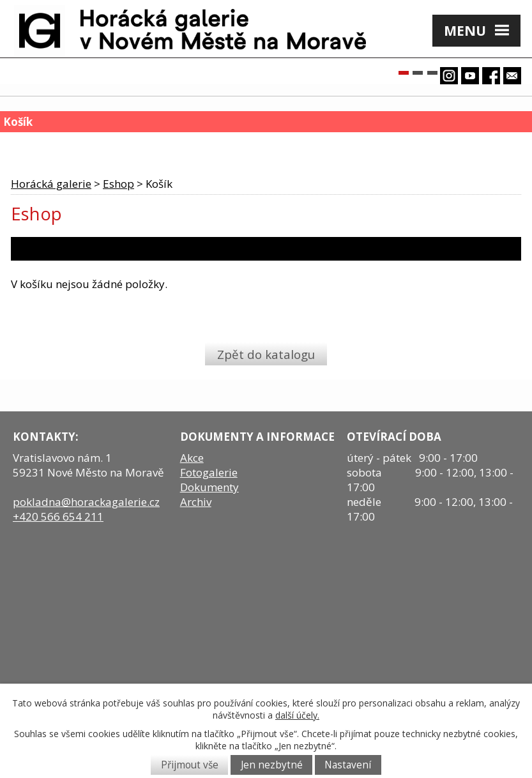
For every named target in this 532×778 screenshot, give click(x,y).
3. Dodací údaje (314, 249)
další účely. (297, 715)
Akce (192, 458)
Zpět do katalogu (266, 354)
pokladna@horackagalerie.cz (86, 502)
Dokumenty (209, 487)
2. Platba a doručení (200, 249)
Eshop (118, 184)
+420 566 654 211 (58, 516)
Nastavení (348, 765)
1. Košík (38, 249)
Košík (29, 144)
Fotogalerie (209, 472)
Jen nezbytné (272, 765)
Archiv (196, 502)
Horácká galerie (51, 184)
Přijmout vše (190, 765)
